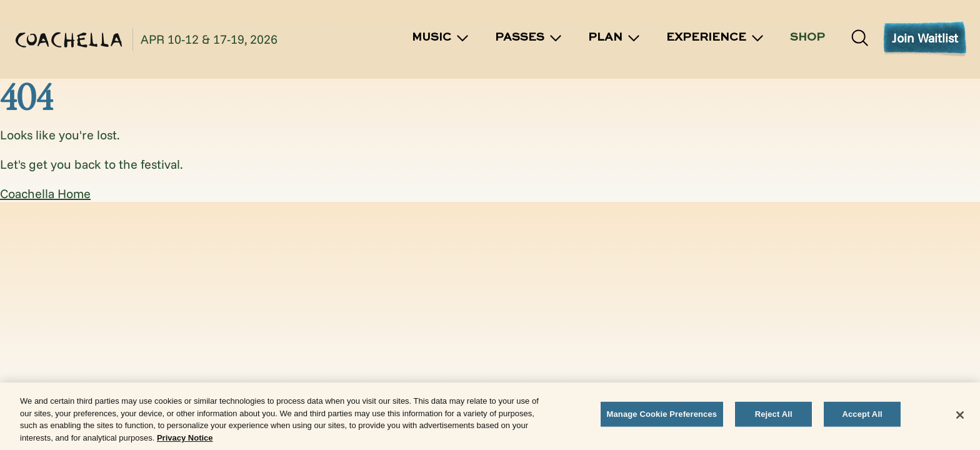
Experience (716, 38)
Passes (529, 38)
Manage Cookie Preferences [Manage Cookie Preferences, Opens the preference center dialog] (662, 416)
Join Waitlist (925, 38)
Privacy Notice (185, 439)
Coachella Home (45, 193)
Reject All (774, 416)
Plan (615, 38)
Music (441, 38)
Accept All (862, 416)
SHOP (807, 37)
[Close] (960, 417)
